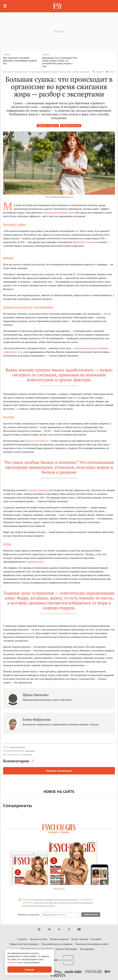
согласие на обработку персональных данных (56, 899)
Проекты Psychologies (66, 949)
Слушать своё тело (71, 126)
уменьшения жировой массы (59, 213)
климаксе (29, 633)
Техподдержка (87, 949)
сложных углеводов (38, 490)
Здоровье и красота (48, 126)
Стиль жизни (8, 72)
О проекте (22, 939)
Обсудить (98, 72)
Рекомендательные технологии (37, 949)
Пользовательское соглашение (57, 944)
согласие (12, 962)
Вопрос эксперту (80, 939)
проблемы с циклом (84, 242)
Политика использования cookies (92, 944)
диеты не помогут (38, 441)
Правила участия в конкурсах (24, 944)
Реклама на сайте (39, 939)
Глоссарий (96, 939)
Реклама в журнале (59, 939)
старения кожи (35, 562)
